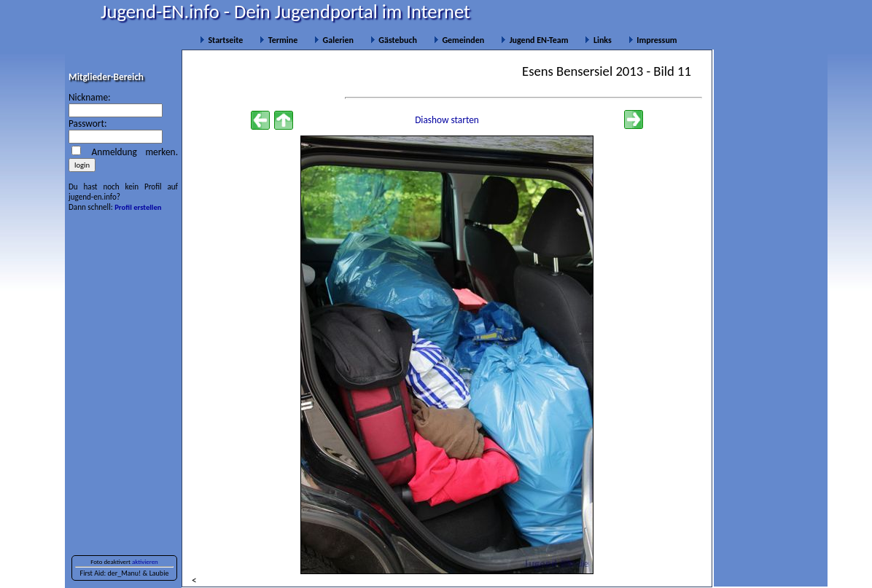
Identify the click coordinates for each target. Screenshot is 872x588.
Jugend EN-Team (534, 40)
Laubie (159, 573)
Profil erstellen (138, 207)
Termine (279, 40)
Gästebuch (394, 40)
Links (598, 40)
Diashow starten (447, 120)
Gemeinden (459, 40)
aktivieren (145, 562)
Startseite (221, 40)
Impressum (653, 40)
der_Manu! (124, 573)
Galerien (334, 40)
